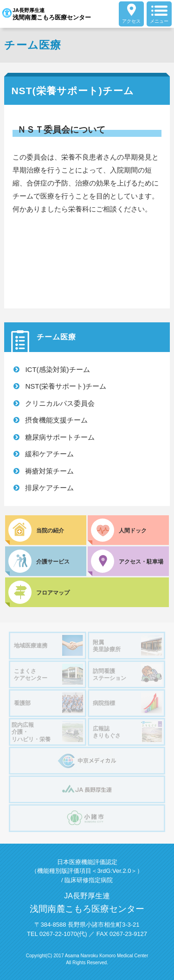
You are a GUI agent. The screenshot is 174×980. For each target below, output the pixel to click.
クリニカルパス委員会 (60, 403)
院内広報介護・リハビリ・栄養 (47, 732)
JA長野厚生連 (47, 14)
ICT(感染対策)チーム (57, 369)
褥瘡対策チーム (49, 471)
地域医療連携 (48, 645)
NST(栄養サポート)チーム (66, 386)
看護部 (48, 703)
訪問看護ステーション (127, 674)
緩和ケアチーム (49, 454)
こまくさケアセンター (48, 674)
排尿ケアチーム (49, 488)
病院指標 (127, 703)
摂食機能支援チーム (56, 420)
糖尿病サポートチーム (60, 437)
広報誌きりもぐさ (127, 732)
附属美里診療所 (127, 645)
